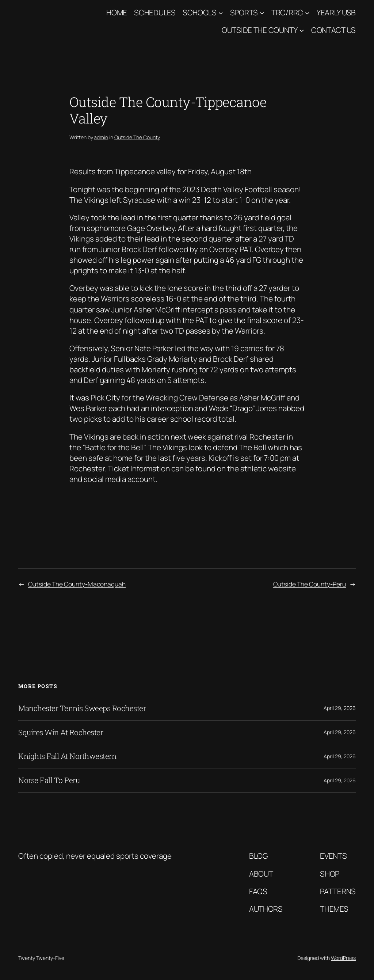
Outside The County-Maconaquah (77, 584)
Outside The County (260, 30)
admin (101, 137)
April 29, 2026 (340, 708)
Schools (200, 12)
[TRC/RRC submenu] (307, 12)
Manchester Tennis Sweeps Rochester (82, 708)
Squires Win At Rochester (61, 732)
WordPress (343, 958)
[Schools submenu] (221, 12)
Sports (244, 12)
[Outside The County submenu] (302, 30)
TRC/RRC (287, 12)
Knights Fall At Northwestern (67, 756)
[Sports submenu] (262, 12)
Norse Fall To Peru (49, 780)
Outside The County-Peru (310, 584)
